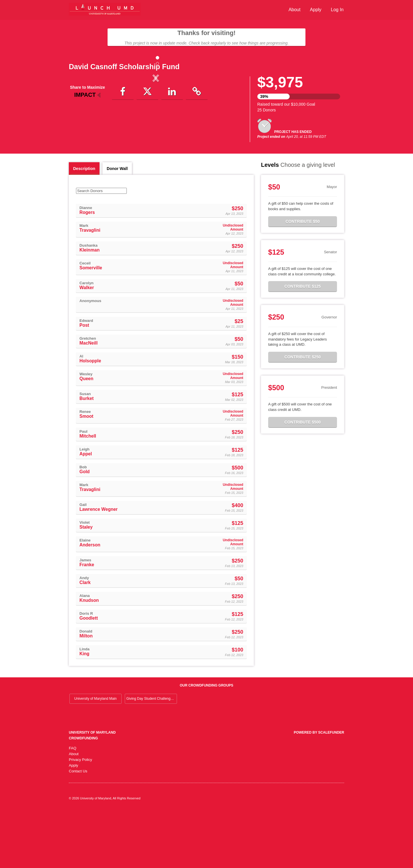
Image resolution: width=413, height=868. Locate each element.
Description (84, 225)
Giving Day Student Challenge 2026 (152, 755)
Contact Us (78, 827)
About (295, 10)
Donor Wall (117, 225)
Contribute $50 (302, 277)
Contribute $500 (303, 478)
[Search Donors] (101, 247)
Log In (337, 10)
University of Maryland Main (96, 755)
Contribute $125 (303, 342)
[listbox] (156, 126)
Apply (316, 10)
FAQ (73, 804)
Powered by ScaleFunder (319, 788)
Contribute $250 (303, 413)
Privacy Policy (80, 816)
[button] (82, 125)
